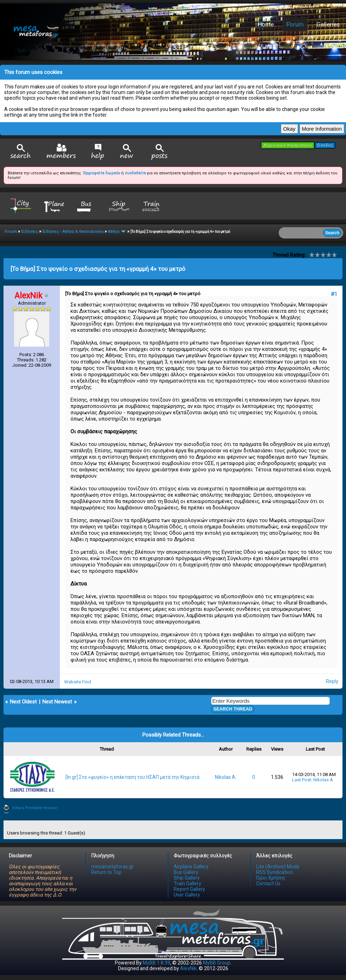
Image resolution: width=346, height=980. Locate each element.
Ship (119, 206)
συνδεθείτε (135, 173)
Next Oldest (23, 702)
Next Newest (57, 702)
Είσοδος (325, 145)
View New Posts (127, 152)
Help (98, 152)
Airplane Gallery (191, 867)
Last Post (302, 780)
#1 (334, 294)
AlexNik (188, 968)
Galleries (328, 24)
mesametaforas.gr (112, 867)
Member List (61, 152)
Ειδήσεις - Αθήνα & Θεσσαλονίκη (73, 232)
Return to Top (106, 872)
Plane (54, 206)
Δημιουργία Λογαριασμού (288, 145)
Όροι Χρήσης (271, 878)
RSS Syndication (274, 872)
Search (21, 152)
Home (266, 24)
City (21, 206)
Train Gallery (187, 883)
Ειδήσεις (30, 232)
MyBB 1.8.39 (156, 963)
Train (152, 206)
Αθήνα (114, 232)
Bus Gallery (186, 872)
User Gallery (187, 895)
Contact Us (268, 883)
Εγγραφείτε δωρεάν (102, 173)
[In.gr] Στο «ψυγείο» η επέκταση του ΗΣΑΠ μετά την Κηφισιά (132, 777)
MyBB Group (217, 963)
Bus (86, 206)
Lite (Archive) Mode (278, 867)
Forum (295, 24)
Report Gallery (189, 889)
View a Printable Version (35, 808)
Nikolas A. (226, 777)
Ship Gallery (187, 878)
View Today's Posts (160, 152)
